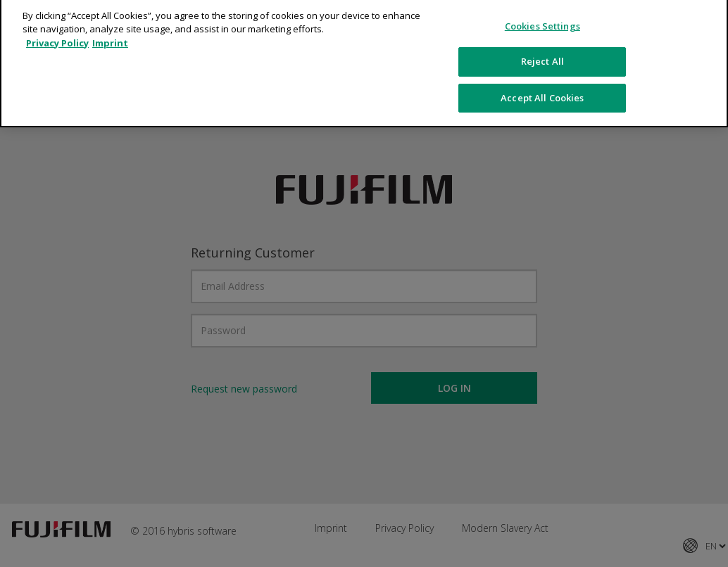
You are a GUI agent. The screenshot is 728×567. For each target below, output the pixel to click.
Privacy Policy (57, 37)
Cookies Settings (542, 20)
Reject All (542, 56)
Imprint (110, 37)
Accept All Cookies (542, 92)
